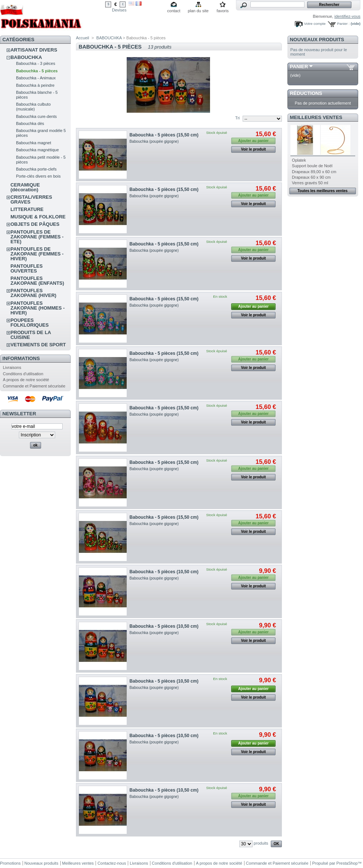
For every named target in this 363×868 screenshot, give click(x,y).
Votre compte (315, 24)
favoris (223, 11)
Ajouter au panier (253, 306)
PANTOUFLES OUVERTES (26, 268)
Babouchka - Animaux (36, 78)
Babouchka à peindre (35, 85)
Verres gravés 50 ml (310, 183)
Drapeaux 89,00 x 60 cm (314, 172)
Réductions (306, 93)
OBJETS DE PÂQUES (35, 224)
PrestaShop (347, 863)
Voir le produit (254, 149)
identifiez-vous (347, 16)
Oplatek (299, 160)
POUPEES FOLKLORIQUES (29, 323)
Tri (237, 118)
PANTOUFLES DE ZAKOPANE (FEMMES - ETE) (37, 237)
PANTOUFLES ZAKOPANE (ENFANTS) (37, 281)
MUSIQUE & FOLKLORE (38, 217)
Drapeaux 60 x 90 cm (311, 177)
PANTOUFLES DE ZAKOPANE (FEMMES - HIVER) (37, 254)
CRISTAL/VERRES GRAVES (31, 199)
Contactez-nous (112, 863)
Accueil (82, 38)
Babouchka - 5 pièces (37, 71)
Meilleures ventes (316, 117)
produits (261, 843)
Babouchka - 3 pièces (36, 63)
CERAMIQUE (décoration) (25, 187)
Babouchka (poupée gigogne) (154, 141)
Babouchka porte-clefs (36, 169)
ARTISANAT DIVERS (34, 50)
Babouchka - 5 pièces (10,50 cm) (164, 572)
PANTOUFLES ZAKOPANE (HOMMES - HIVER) (37, 308)
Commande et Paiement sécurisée (34, 386)
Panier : (343, 24)
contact (174, 11)
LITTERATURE (27, 209)
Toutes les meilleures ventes (322, 191)
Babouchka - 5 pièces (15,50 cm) (164, 135)
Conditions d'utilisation (23, 374)
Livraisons (12, 367)
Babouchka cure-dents (36, 116)
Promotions (10, 863)
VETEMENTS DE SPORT (38, 345)
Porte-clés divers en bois (38, 176)
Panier (299, 67)
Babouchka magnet (34, 143)
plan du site (198, 11)
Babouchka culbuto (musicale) (33, 107)
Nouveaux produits (317, 39)
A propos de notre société (26, 380)
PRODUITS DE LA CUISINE (31, 335)
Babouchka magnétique (37, 150)
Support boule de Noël (312, 166)
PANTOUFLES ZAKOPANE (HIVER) (33, 293)
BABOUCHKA (26, 57)
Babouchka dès (30, 123)
